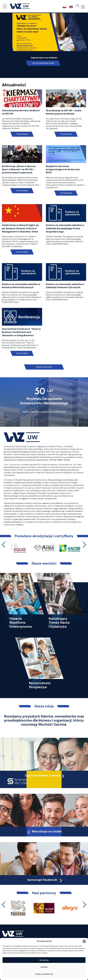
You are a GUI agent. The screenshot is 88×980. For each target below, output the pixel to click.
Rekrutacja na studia (44, 831)
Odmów (44, 967)
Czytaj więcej (22, 134)
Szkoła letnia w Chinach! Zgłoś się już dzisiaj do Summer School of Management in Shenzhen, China (20, 228)
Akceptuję (44, 960)
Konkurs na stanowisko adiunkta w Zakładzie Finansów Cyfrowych (65, 286)
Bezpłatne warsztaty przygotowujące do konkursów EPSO (63, 169)
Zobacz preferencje (44, 974)
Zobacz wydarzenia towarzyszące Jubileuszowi (44, 412)
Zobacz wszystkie (44, 367)
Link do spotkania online (43, 63)
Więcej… (20, 525)
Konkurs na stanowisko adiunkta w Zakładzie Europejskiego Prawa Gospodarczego (65, 228)
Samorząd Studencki (45, 880)
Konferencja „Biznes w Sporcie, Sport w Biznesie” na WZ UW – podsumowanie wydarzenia (19, 169)
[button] (84, 941)
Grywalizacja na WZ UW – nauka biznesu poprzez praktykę (64, 112)
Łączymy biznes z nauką (43, 775)
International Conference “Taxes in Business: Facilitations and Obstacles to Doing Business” (21, 332)
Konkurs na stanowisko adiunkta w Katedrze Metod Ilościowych (21, 286)
